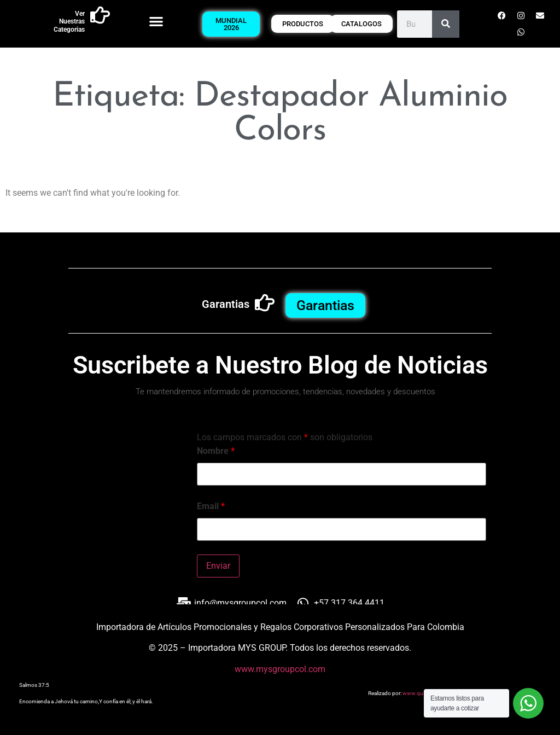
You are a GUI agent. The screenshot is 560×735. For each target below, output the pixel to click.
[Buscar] (446, 24)
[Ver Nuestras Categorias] (100, 15)
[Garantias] (265, 303)
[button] (156, 21)
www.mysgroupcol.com (280, 669)
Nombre (216, 451)
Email (211, 506)
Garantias (226, 304)
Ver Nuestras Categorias (69, 22)
